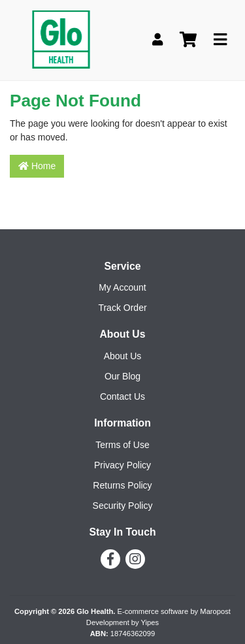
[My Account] (157, 40)
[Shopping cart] (188, 40)
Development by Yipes (122, 622)
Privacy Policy (122, 465)
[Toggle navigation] (220, 40)
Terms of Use (122, 445)
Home (37, 166)
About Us (123, 356)
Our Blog (122, 376)
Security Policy (123, 506)
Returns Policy (122, 485)
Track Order (122, 308)
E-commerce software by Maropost (173, 611)
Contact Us (122, 396)
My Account (122, 287)
